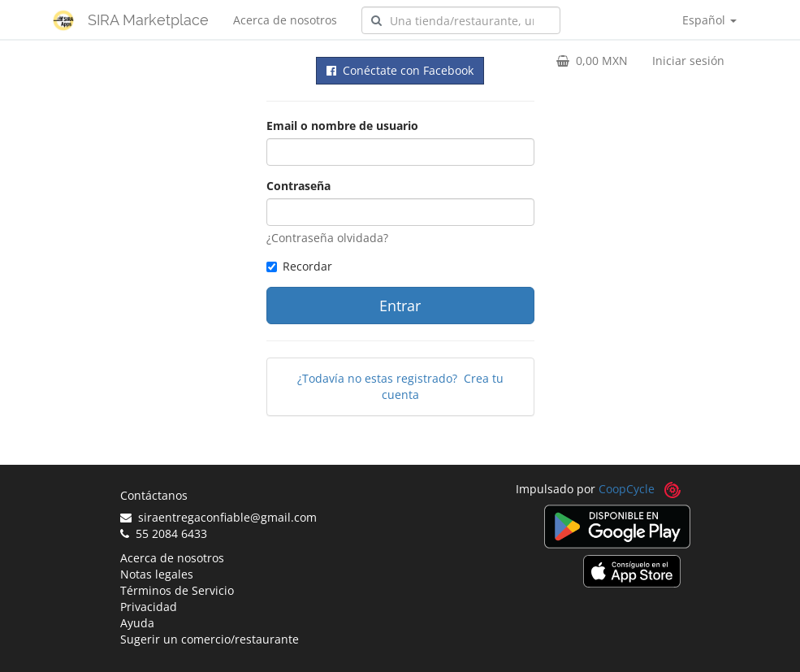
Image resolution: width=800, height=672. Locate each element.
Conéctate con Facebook (400, 70)
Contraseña (298, 186)
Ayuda (137, 623)
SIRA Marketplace (148, 20)
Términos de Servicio (177, 590)
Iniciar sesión (688, 61)
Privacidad (149, 607)
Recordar (299, 266)
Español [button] (709, 20)
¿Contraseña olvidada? (327, 238)
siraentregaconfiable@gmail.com (218, 517)
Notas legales (157, 574)
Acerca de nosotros (285, 20)
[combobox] (461, 20)
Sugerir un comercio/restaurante (210, 639)
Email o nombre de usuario (342, 126)
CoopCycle (627, 489)
